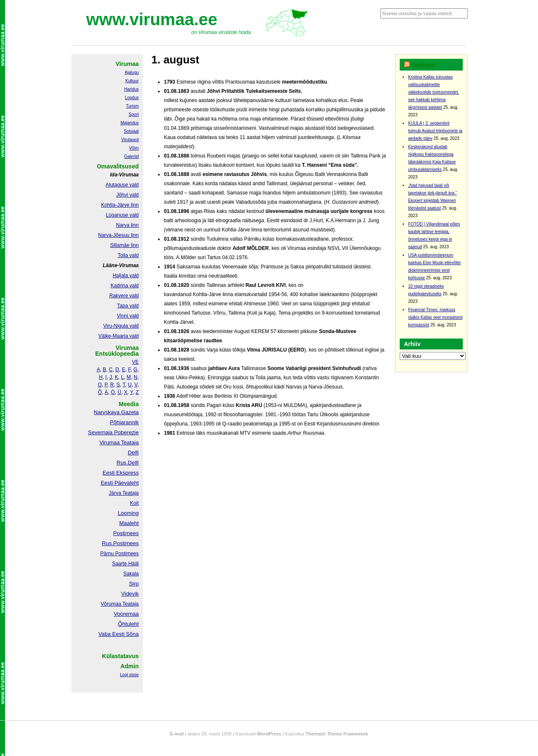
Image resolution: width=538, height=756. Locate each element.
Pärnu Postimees (120, 554)
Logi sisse (129, 675)
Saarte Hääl (125, 564)
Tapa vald (128, 306)
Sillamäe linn (124, 245)
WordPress (269, 734)
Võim (134, 148)
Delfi (133, 453)
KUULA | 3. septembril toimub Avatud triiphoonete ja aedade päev (435, 131)
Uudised (423, 65)
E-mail (177, 734)
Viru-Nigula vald (121, 326)
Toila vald (128, 255)
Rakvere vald (124, 296)
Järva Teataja (124, 493)
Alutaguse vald (122, 185)
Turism (132, 106)
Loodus (132, 98)
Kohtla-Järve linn (120, 205)
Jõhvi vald (128, 195)
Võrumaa (111, 604)
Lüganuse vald (122, 215)
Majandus (130, 123)
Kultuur (132, 81)
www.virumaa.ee (152, 19)
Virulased (130, 140)
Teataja (130, 604)
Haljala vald (126, 276)
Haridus (132, 89)
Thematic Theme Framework (337, 734)
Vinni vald (128, 316)
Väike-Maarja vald (119, 336)
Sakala (131, 574)
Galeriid (132, 156)
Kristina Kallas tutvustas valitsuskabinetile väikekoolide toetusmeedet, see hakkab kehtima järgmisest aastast (434, 92)
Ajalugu (132, 72)
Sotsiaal (131, 131)
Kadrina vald (125, 286)
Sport (134, 114)
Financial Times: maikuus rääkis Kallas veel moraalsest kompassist (435, 317)
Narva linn (127, 225)
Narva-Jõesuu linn (118, 235)
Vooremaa (126, 614)
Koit (134, 503)
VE (135, 362)
